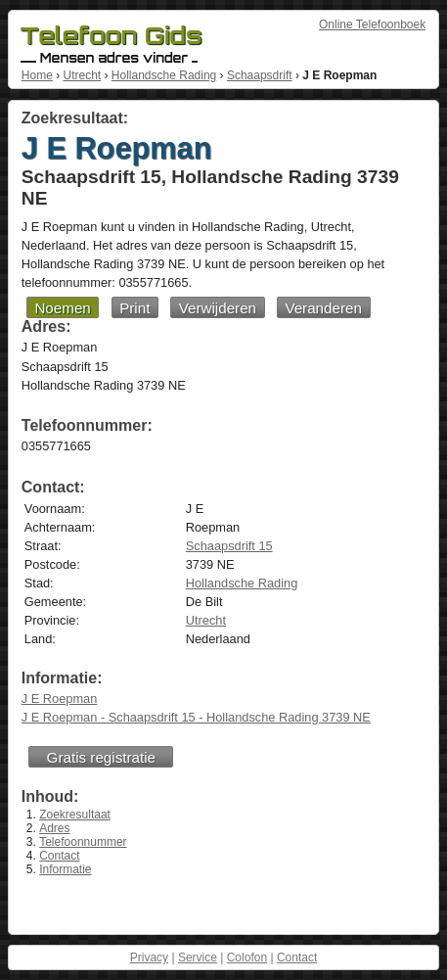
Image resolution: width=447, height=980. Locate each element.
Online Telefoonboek (372, 24)
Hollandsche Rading (164, 75)
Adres (54, 828)
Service (198, 957)
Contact (59, 856)
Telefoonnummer (83, 842)
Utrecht (82, 75)
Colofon (247, 957)
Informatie (65, 869)
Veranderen (323, 308)
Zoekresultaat (75, 815)
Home (37, 75)
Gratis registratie (101, 757)
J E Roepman (60, 699)
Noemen (62, 308)
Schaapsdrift (260, 75)
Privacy (149, 957)
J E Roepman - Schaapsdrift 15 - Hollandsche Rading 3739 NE (196, 717)
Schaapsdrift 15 (229, 546)
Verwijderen (218, 308)
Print (134, 308)
